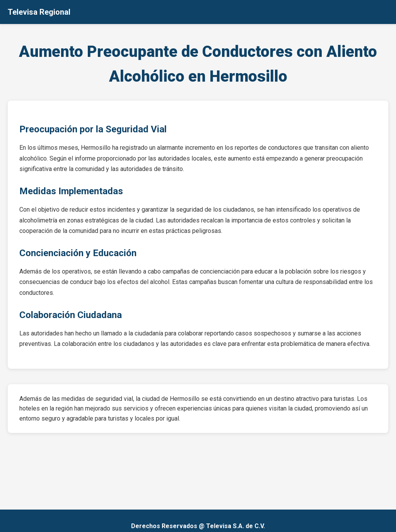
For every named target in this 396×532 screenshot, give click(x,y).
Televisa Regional (39, 12)
